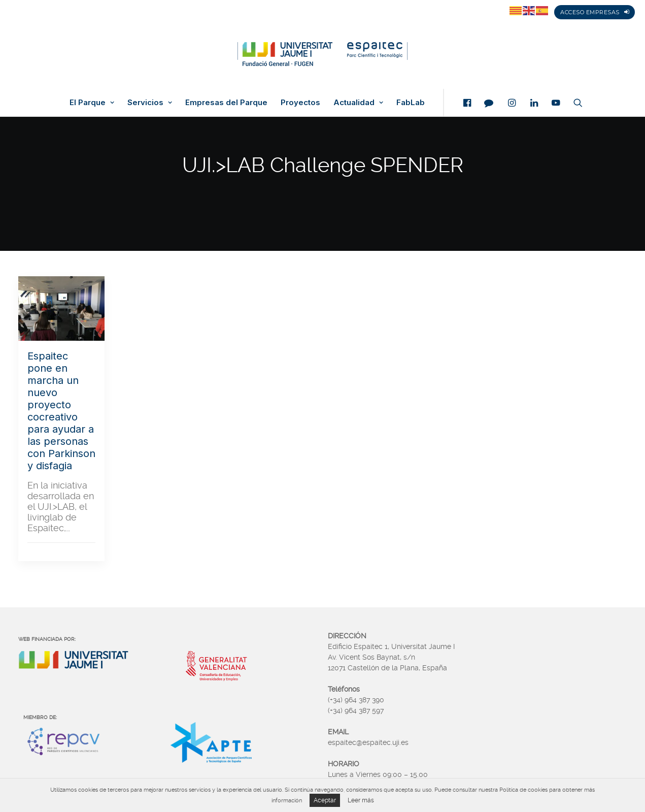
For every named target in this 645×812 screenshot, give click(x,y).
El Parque (92, 103)
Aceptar (325, 800)
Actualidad (358, 103)
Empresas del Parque (226, 103)
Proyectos (300, 103)
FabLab (411, 103)
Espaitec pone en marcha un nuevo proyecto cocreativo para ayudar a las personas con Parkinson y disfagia (61, 411)
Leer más (361, 800)
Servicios (150, 103)
